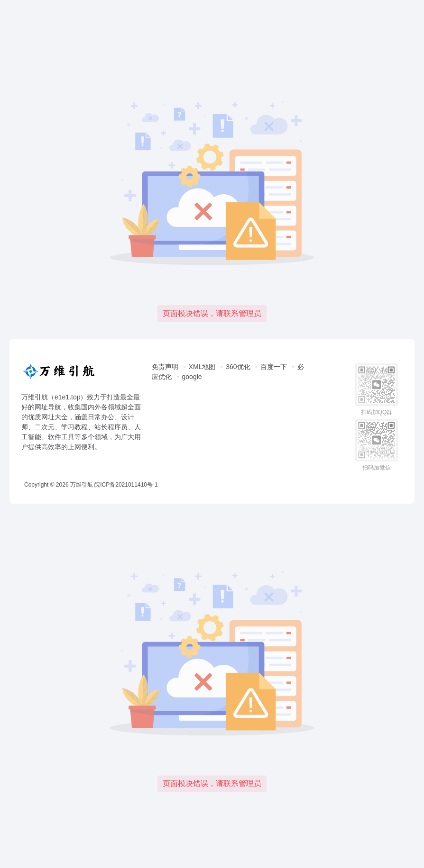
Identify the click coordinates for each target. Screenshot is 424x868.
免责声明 (165, 367)
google (192, 377)
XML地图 (202, 367)
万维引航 (82, 485)
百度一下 (274, 367)
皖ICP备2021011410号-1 (126, 485)
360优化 (238, 367)
